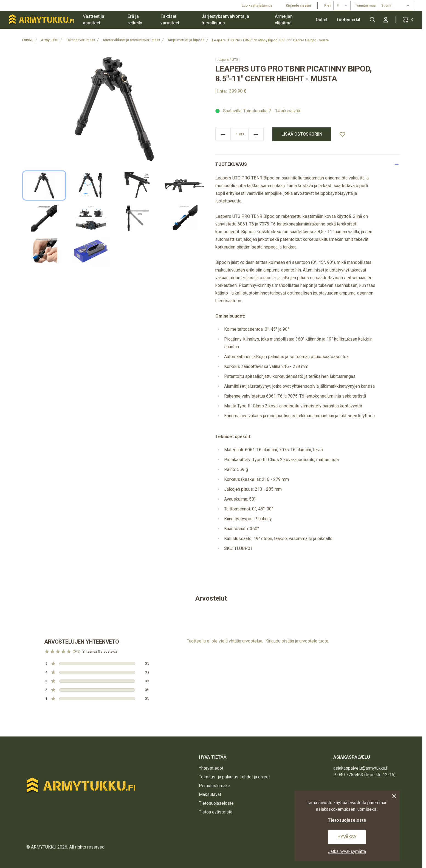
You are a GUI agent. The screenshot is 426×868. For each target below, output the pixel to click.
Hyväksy (347, 837)
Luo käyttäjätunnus (257, 5)
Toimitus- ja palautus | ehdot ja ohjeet (234, 777)
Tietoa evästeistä (216, 812)
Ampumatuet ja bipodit (186, 40)
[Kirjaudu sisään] (386, 20)
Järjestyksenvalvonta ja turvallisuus (225, 20)
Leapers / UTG (227, 60)
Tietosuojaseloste (216, 803)
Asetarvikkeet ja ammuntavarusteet (131, 40)
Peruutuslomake (215, 786)
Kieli (328, 5)
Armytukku (50, 40)
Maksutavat (210, 794)
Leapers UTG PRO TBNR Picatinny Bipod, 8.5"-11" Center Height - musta (270, 40)
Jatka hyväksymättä (347, 851)
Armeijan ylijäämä (284, 20)
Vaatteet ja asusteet (94, 20)
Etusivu (28, 40)
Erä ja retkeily (135, 20)
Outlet (322, 20)
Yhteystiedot (211, 768)
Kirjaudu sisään (298, 5)
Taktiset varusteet (170, 20)
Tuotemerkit (348, 20)
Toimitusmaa (365, 5)
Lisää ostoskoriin (302, 134)
